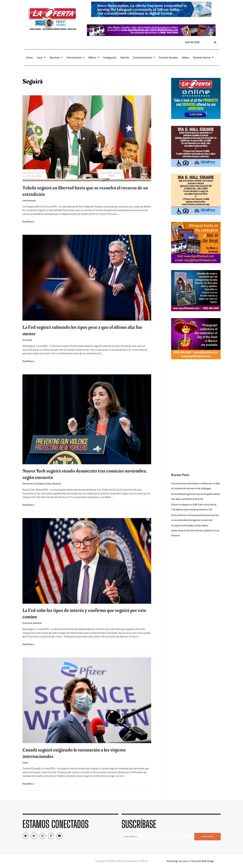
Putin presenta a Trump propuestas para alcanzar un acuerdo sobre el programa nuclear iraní (192, 530)
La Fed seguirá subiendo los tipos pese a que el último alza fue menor (82, 331)
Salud (25, 762)
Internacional (75, 57)
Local (41, 57)
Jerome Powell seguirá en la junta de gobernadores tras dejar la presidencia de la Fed (194, 504)
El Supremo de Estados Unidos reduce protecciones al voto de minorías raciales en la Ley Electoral (195, 545)
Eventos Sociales (168, 57)
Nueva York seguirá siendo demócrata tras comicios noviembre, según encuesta (85, 474)
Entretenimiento (144, 57)
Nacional (56, 57)
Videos (185, 57)
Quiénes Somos (203, 57)
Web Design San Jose (177, 861)
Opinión (125, 57)
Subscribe (207, 836)
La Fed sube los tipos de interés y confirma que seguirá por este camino (84, 614)
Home (29, 57)
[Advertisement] (196, 389)
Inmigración (110, 57)
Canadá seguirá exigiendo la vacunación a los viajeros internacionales (74, 753)
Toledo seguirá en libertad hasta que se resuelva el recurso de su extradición (85, 191)
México (94, 57)
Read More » (29, 221)
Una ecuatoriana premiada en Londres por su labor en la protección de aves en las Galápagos (195, 488)
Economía (28, 340)
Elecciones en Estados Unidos (38, 483)
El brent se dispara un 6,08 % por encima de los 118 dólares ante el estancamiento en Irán (195, 517)
